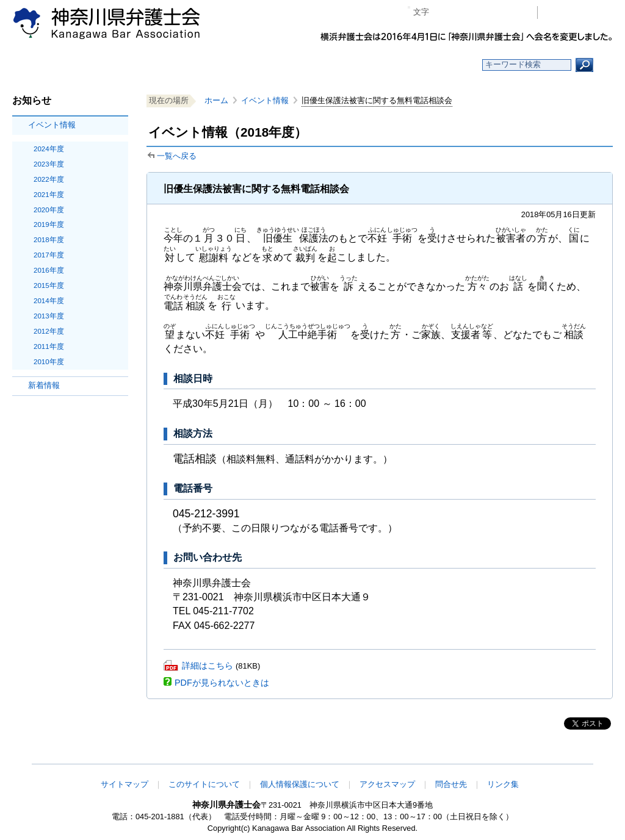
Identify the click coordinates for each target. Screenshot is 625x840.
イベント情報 (52, 125)
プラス (481, 13)
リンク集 (503, 784)
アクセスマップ (387, 784)
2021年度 (49, 195)
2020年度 (49, 210)
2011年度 (49, 346)
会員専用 (578, 13)
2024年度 (49, 149)
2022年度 (49, 179)
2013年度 (49, 316)
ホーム (76, 65)
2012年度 (49, 331)
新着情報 (44, 385)
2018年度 (49, 240)
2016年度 (49, 270)
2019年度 (49, 224)
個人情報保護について (300, 784)
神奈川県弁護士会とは (253, 65)
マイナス (443, 13)
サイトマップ (125, 784)
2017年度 (49, 255)
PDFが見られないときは (222, 683)
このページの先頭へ (574, 756)
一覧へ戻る (177, 156)
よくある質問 (431, 65)
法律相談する (341, 65)
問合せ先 (451, 784)
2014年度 (49, 301)
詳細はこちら (208, 666)
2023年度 (49, 164)
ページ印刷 (511, 13)
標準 (462, 13)
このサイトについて (204, 784)
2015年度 (49, 285)
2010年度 (49, 362)
